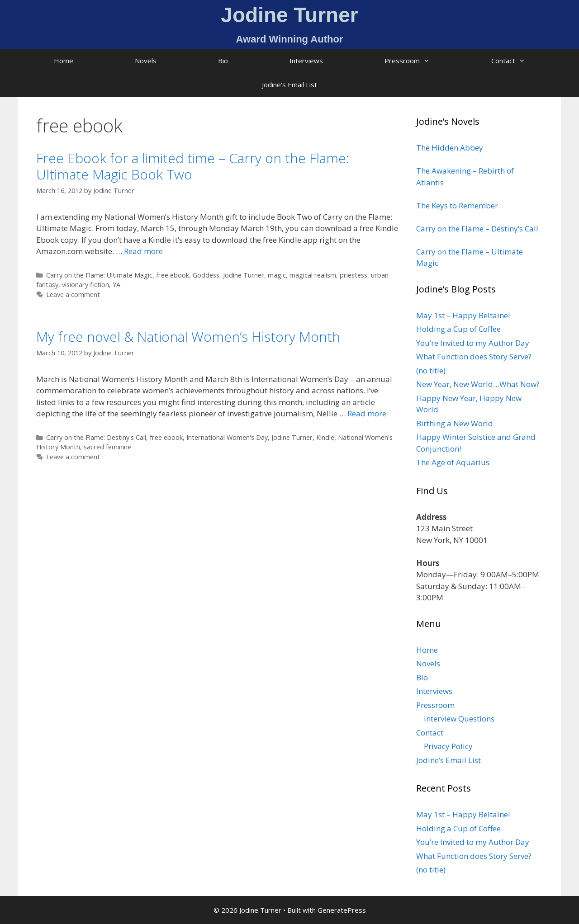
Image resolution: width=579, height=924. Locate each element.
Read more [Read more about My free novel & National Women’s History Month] (367, 413)
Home (64, 61)
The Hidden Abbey (450, 148)
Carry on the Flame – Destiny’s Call (477, 229)
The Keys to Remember (457, 205)
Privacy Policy (448, 746)
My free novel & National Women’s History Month (188, 337)
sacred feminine (107, 447)
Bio (223, 61)
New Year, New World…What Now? (478, 384)
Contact (524, 61)
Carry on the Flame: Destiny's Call (96, 437)
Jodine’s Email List (289, 85)
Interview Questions (459, 719)
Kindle (325, 437)
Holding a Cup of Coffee (458, 329)
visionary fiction (85, 285)
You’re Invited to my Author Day (473, 343)
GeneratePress (342, 910)
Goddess (206, 275)
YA (116, 285)
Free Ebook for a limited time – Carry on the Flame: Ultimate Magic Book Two (193, 166)
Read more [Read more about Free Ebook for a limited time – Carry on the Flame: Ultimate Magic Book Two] (143, 251)
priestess (354, 275)
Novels (146, 61)
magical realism (313, 275)
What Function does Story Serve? (474, 356)
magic (277, 275)
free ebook (173, 275)
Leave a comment (73, 295)
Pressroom (422, 61)
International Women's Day (227, 437)
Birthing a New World (455, 423)
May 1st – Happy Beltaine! (463, 315)
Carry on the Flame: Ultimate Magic (99, 275)
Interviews (306, 61)
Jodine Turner (244, 275)
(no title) (431, 370)
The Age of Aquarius (453, 462)
